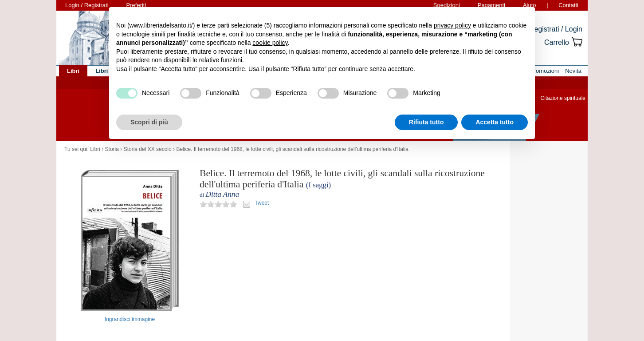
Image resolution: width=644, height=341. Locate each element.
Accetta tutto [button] (495, 122)
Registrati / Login (556, 29)
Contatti (568, 5)
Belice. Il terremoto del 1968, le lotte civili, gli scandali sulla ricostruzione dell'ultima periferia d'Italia (292, 149)
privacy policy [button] (452, 25)
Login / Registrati (87, 5)
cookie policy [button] (270, 43)
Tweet (262, 203)
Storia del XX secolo (148, 149)
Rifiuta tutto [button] (426, 122)
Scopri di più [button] (149, 122)
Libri (95, 149)
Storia (112, 149)
